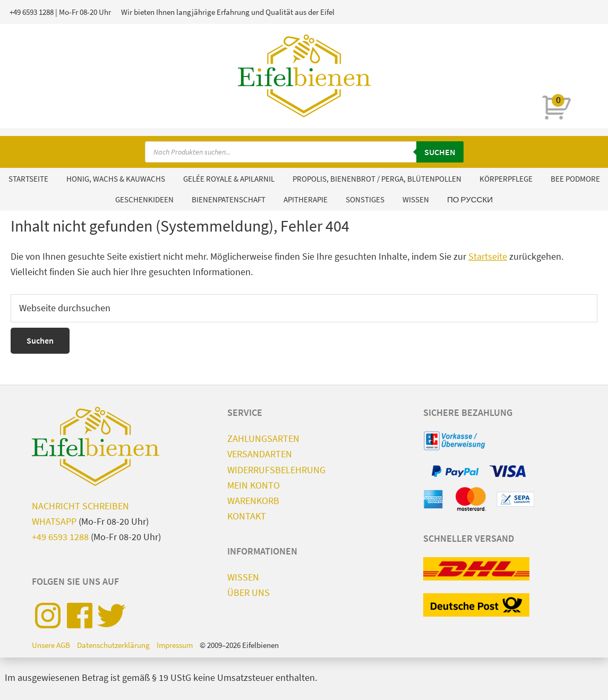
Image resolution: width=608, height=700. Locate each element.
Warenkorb (253, 501)
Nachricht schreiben (80, 506)
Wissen (243, 577)
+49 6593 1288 (32, 12)
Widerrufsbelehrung (276, 470)
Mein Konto (254, 485)
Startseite (488, 256)
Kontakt (247, 516)
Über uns (249, 592)
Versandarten (260, 454)
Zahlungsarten (263, 438)
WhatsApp (54, 521)
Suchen (440, 152)
